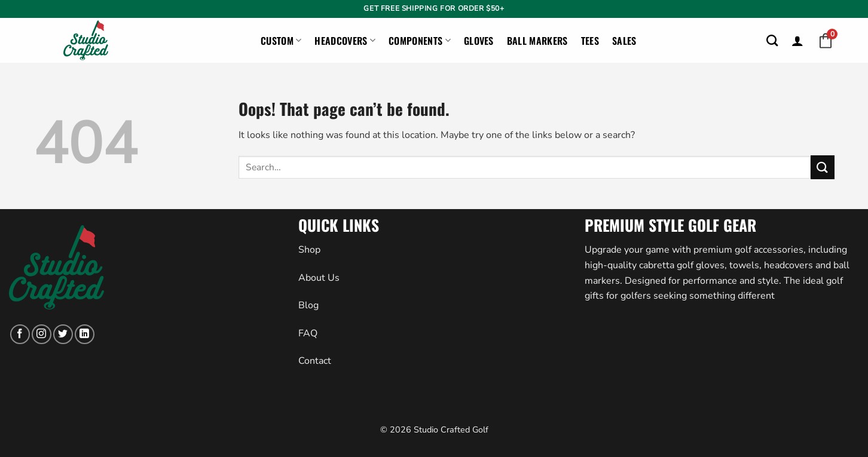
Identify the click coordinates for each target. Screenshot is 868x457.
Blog (308, 305)
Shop (309, 250)
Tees (590, 41)
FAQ (308, 333)
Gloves (479, 41)
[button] (797, 41)
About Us (319, 278)
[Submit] (823, 167)
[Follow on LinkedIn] (85, 334)
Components (420, 41)
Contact (315, 361)
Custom (281, 41)
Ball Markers (537, 41)
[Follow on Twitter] (63, 334)
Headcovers (345, 41)
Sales (624, 41)
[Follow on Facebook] (20, 334)
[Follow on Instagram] (42, 334)
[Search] (772, 40)
